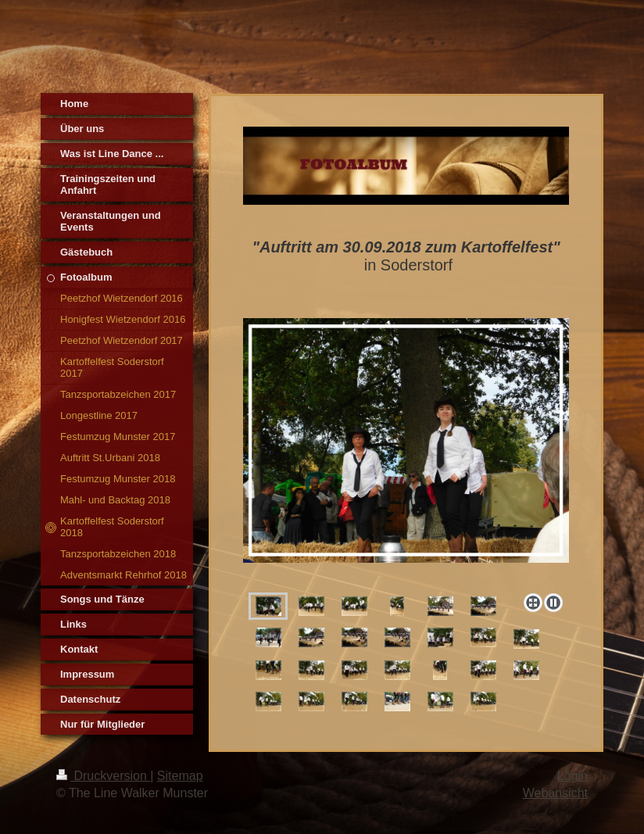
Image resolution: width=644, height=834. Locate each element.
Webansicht (555, 793)
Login (572, 776)
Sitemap (180, 776)
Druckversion (103, 776)
